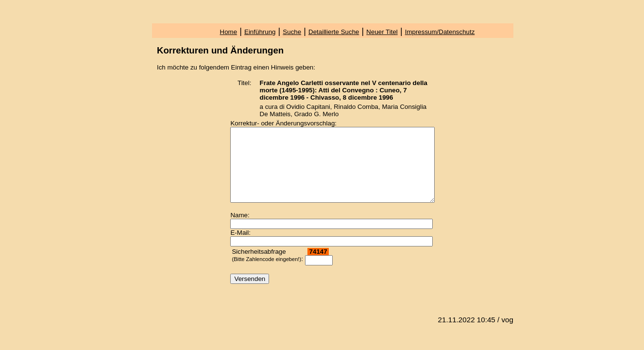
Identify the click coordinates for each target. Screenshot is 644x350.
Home (229, 32)
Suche (292, 32)
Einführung (260, 32)
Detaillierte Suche (334, 32)
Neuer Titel (382, 32)
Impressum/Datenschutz (440, 32)
